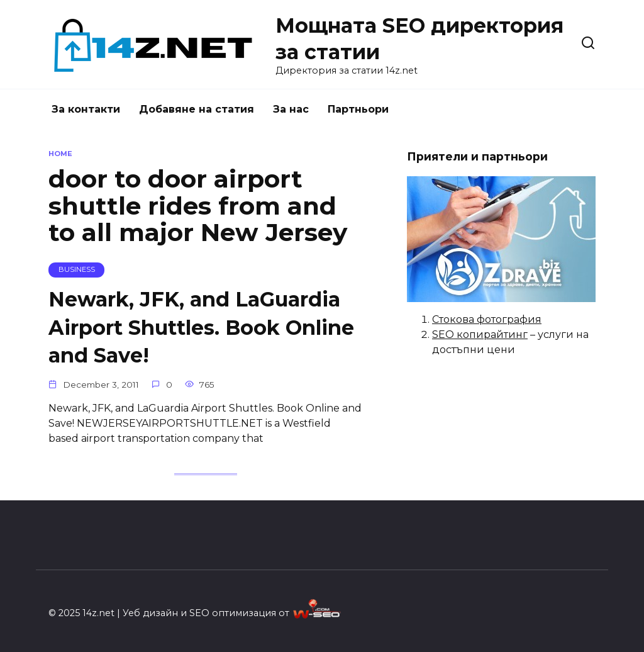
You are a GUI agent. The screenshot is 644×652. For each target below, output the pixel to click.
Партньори (358, 109)
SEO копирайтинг (480, 334)
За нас (291, 109)
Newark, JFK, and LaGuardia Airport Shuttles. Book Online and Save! (201, 328)
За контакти (86, 109)
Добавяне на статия (197, 109)
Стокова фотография (487, 319)
